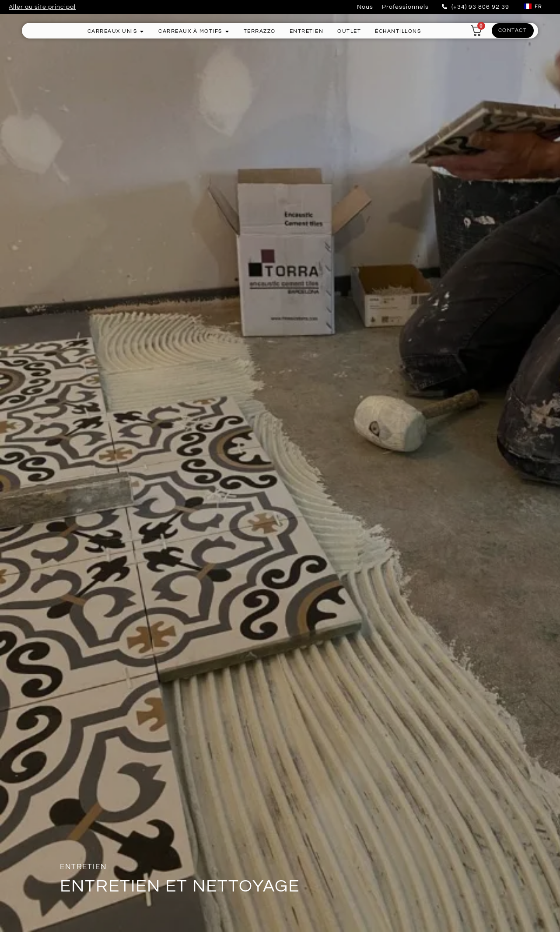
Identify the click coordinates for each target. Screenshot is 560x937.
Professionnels (405, 7)
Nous (365, 7)
